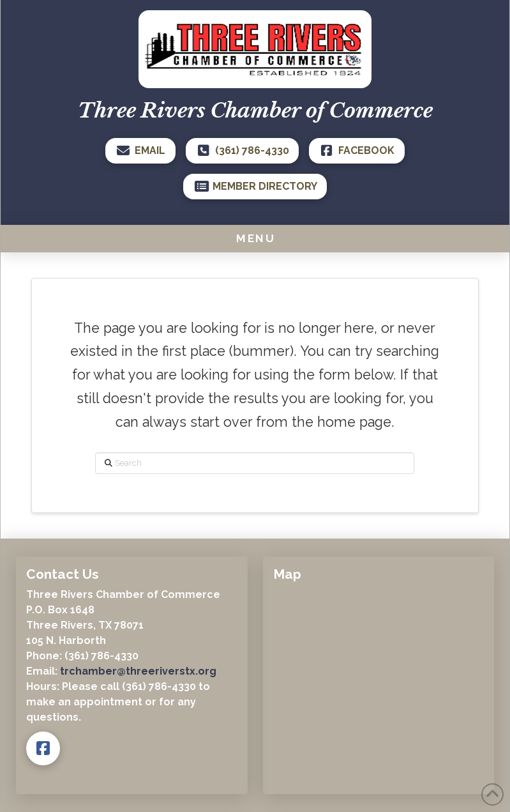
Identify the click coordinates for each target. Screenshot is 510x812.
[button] (255, 238)
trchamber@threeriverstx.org (138, 671)
